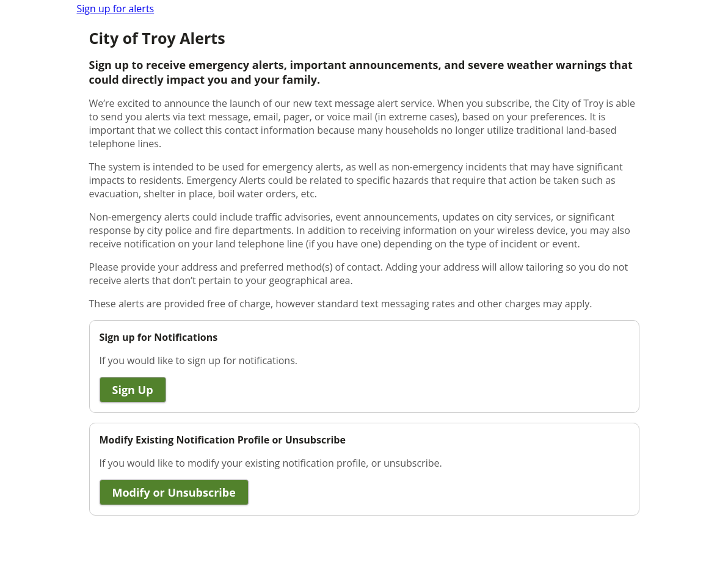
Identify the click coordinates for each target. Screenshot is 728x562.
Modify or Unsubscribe (174, 492)
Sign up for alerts (116, 9)
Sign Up (133, 390)
